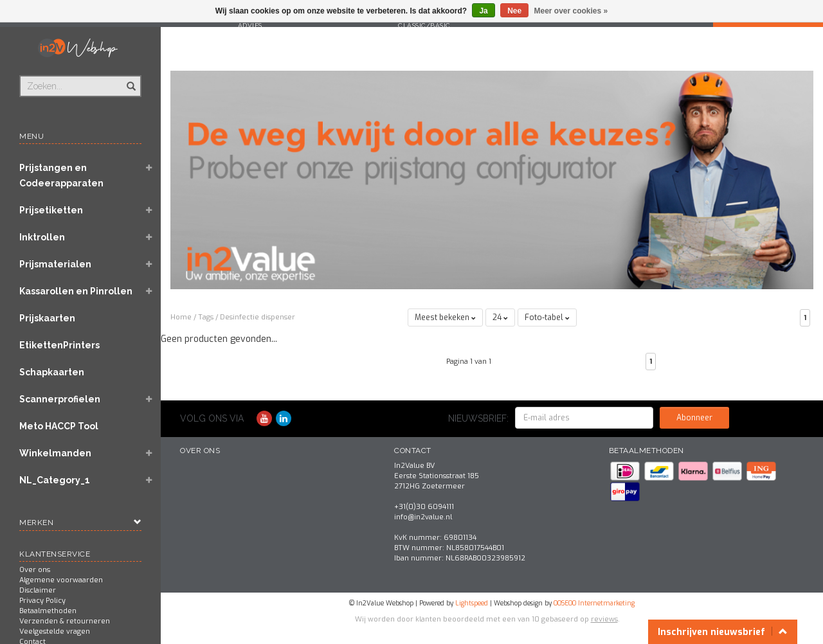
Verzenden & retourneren (65, 621)
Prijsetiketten (51, 210)
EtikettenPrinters (59, 345)
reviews (604, 619)
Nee (514, 11)
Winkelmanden (55, 453)
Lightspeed (472, 603)
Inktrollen (42, 237)
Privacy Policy (42, 601)
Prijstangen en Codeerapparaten (61, 175)
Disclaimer (38, 590)
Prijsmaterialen (55, 264)
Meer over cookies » (571, 11)
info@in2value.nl (423, 517)
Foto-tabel (547, 318)
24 (500, 318)
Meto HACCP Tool (59, 426)
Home (181, 317)
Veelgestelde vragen (55, 631)
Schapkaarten (52, 372)
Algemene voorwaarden (61, 580)
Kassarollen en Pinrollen (76, 291)
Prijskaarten (47, 318)
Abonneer (694, 418)
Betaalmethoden (48, 611)
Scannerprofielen (60, 399)
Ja (483, 11)
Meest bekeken (445, 318)
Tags (206, 317)
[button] (149, 169)
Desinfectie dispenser (258, 317)
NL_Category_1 (55, 480)
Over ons (35, 570)
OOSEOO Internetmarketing (594, 603)
